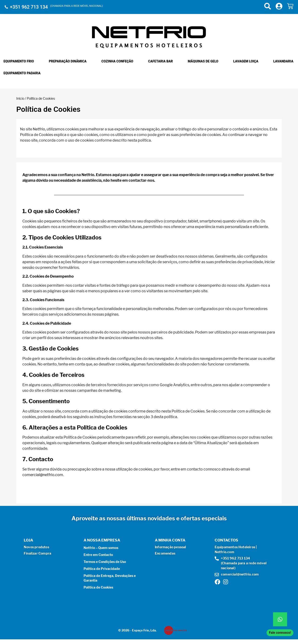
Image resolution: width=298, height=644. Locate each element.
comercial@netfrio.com (43, 475)
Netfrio (39, 129)
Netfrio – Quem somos (101, 548)
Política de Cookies (98, 587)
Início (20, 98)
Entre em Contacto (98, 555)
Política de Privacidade (102, 569)
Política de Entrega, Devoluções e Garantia (110, 578)
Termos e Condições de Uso (105, 562)
